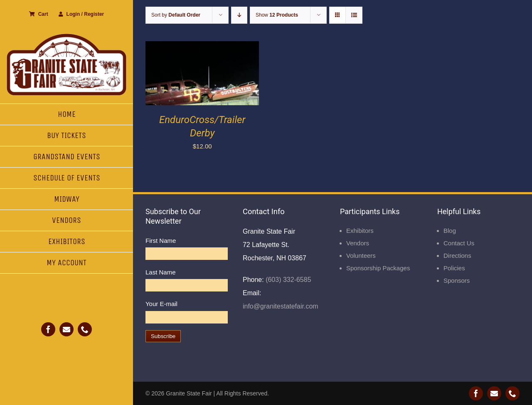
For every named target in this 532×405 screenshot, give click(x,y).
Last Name (161, 272)
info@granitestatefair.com (281, 306)
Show (277, 15)
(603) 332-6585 (288, 280)
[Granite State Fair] (66, 36)
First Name (161, 241)
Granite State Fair (189, 393)
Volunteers (361, 256)
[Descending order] (239, 15)
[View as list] (354, 15)
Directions (457, 256)
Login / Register (81, 14)
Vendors (358, 243)
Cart (39, 14)
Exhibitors (360, 231)
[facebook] (48, 329)
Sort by (176, 15)
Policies (454, 268)
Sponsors (457, 280)
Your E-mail (161, 304)
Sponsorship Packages (378, 268)
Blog (450, 231)
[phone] (85, 329)
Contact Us (459, 243)
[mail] (66, 329)
